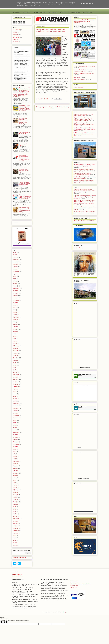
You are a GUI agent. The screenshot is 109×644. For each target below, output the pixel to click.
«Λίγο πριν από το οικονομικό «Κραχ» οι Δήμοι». (24, 171)
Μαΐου (14, 252)
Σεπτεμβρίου (16, 272)
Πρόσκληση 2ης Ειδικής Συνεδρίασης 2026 (84, 74)
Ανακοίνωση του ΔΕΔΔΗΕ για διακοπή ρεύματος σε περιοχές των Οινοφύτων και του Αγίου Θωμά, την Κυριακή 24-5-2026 (84, 191)
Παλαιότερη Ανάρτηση (62, 107)
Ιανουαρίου (16, 262)
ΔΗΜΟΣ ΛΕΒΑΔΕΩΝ (78, 87)
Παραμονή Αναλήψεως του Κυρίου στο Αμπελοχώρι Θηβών (25, 134)
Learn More (84, 4)
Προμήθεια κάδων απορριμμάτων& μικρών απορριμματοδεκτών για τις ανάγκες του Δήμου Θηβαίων (85, 129)
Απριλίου (15, 255)
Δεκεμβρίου (16, 264)
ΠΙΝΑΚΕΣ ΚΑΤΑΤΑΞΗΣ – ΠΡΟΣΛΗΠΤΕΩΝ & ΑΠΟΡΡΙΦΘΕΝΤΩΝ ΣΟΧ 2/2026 (84, 212)
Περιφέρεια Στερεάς (78, 248)
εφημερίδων (88, 367)
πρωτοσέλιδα (82, 367)
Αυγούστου (16, 274)
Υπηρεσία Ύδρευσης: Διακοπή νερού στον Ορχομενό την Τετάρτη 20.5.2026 (83, 170)
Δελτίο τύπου (77, 77)
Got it (91, 4)
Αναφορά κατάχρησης (20, 557)
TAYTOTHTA (63, 12)
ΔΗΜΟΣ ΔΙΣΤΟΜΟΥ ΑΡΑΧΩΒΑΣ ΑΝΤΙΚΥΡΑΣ (84, 221)
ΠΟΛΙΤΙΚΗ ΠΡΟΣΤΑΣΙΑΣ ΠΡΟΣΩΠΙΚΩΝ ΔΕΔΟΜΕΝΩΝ (45, 12)
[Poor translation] (6, 622)
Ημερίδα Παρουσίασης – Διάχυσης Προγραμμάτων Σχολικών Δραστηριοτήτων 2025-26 (84, 124)
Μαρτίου (15, 257)
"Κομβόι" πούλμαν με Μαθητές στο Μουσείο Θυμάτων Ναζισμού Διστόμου (24, 184)
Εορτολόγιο (79, 447)
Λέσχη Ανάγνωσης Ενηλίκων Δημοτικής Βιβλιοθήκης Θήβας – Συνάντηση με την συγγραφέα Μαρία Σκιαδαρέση (83, 119)
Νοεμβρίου (16, 267)
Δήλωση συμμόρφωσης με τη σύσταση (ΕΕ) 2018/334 (80, 12)
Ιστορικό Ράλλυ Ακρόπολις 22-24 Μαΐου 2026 (84, 66)
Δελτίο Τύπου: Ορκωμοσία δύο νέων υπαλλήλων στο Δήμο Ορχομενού (82, 174)
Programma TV (76, 512)
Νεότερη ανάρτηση (41, 107)
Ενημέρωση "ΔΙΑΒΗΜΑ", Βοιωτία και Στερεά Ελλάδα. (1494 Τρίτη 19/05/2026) (25, 197)
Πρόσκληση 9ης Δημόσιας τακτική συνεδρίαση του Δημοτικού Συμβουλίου (84, 70)
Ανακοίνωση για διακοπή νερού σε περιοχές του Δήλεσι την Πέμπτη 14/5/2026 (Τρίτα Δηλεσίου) (85, 208)
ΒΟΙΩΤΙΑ (15, 32)
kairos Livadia (85, 385)
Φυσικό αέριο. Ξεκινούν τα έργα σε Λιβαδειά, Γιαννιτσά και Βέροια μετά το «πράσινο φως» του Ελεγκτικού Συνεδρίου (22, 109)
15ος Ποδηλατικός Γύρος (79, 80)
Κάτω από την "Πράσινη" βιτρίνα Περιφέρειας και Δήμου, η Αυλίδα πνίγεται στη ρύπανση (25, 158)
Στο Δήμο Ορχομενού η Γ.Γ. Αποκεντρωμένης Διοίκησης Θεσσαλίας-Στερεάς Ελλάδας (84, 165)
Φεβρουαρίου (16, 260)
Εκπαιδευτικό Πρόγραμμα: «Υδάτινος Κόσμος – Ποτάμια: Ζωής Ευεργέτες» (85, 178)
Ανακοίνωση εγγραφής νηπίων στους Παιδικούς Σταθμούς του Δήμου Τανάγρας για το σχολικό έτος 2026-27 (85, 197)
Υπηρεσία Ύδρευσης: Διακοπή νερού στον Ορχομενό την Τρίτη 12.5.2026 (83, 181)
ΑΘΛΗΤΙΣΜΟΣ (16, 30)
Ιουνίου (15, 279)
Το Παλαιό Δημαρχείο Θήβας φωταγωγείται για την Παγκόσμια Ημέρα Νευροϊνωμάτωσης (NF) (84, 134)
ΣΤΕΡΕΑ (15, 40)
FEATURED (16, 42)
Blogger (65, 612)
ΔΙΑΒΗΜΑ (15, 35)
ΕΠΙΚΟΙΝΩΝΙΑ (17, 12)
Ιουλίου (15, 276)
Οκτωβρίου (16, 269)
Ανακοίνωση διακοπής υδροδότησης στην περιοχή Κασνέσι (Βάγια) (83, 115)
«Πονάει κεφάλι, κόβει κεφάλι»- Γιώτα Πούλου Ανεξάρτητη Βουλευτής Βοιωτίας (25, 210)
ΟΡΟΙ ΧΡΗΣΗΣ (26, 12)
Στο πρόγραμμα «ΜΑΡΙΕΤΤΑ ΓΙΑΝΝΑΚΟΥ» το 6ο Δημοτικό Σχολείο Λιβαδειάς (24, 121)
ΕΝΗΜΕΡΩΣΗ (16, 37)
